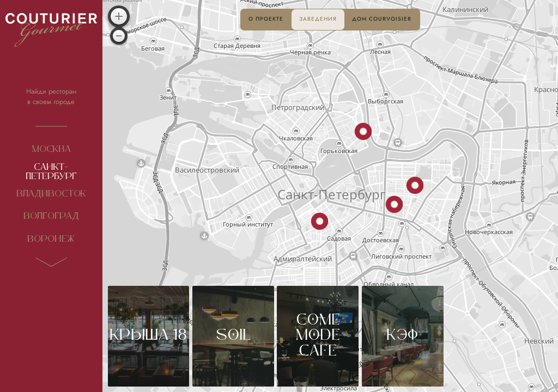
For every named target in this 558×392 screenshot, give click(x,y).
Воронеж (51, 239)
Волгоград (51, 216)
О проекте (266, 19)
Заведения (318, 19)
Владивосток (51, 194)
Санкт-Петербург (51, 172)
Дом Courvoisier (382, 19)
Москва (51, 149)
